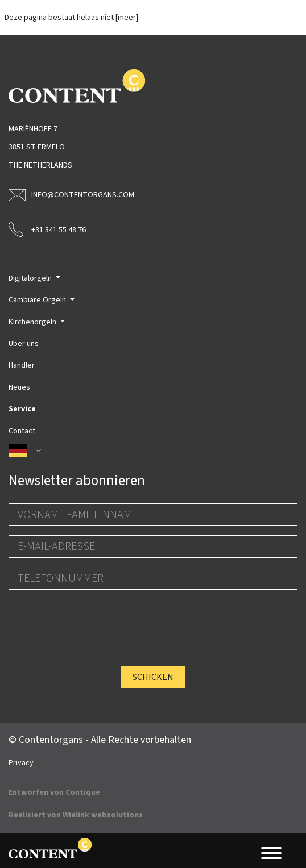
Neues (19, 387)
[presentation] (95, 621)
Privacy (21, 763)
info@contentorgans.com (71, 195)
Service (22, 409)
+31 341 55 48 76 (47, 229)
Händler (22, 365)
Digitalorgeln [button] (31, 278)
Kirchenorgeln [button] (33, 322)
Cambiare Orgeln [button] (38, 300)
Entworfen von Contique (54, 792)
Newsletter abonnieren (77, 481)
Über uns (24, 344)
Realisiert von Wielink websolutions (76, 815)
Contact (22, 431)
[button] (153, 451)
